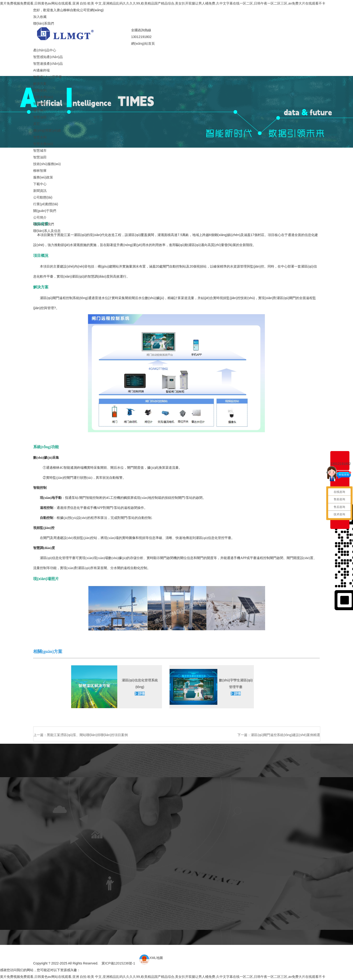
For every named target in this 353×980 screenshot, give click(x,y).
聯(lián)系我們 (44, 23)
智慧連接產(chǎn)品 (48, 64)
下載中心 (40, 184)
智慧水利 (40, 90)
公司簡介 (40, 217)
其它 (37, 124)
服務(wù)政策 (43, 177)
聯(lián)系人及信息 (47, 231)
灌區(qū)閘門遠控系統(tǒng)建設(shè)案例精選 (285, 735)
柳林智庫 (40, 171)
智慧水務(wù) (43, 97)
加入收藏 (40, 17)
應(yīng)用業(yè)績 (47, 130)
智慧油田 (40, 117)
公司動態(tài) (43, 197)
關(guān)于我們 (45, 211)
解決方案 (40, 84)
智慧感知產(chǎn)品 (48, 57)
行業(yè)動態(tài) (46, 204)
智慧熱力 (40, 110)
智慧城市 (40, 104)
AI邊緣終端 (41, 70)
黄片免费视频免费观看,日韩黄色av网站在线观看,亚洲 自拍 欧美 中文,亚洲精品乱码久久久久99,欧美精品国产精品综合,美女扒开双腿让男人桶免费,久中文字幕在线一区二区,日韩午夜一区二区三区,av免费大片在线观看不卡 (163, 3)
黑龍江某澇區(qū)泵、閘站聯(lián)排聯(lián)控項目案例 (87, 735)
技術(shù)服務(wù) (47, 164)
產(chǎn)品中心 (45, 50)
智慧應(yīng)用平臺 (48, 77)
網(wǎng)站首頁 (143, 43)
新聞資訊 (40, 191)
